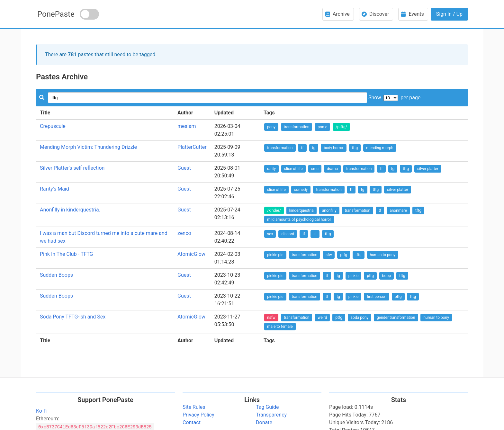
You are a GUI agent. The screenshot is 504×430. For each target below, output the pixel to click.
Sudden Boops (56, 275)
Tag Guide (267, 407)
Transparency (271, 415)
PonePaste (56, 14)
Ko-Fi (42, 411)
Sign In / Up (449, 14)
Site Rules (194, 407)
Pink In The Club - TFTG (66, 254)
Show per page (394, 98)
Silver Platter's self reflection (72, 168)
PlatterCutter (192, 147)
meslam (187, 126)
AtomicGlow (191, 254)
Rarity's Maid (54, 189)
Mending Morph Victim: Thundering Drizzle (88, 147)
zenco (184, 233)
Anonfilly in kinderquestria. (70, 210)
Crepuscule (53, 126)
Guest (184, 168)
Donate (264, 422)
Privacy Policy (198, 415)
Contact (192, 422)
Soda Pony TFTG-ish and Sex (73, 317)
